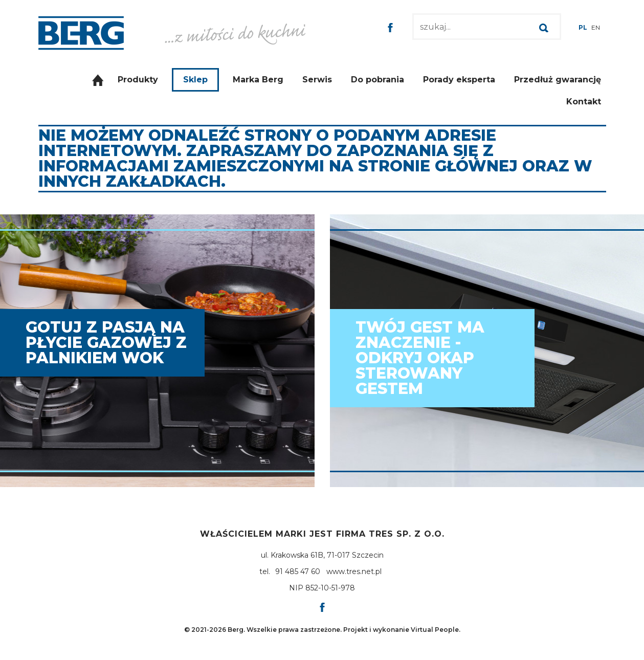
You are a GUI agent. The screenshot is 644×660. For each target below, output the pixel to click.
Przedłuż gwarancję (558, 80)
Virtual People (435, 630)
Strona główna (98, 80)
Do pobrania (377, 80)
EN (596, 27)
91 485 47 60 (298, 571)
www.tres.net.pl (354, 571)
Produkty (138, 80)
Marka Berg (258, 80)
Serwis (317, 80)
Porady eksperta (459, 80)
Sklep (195, 80)
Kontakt (584, 102)
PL (583, 27)
